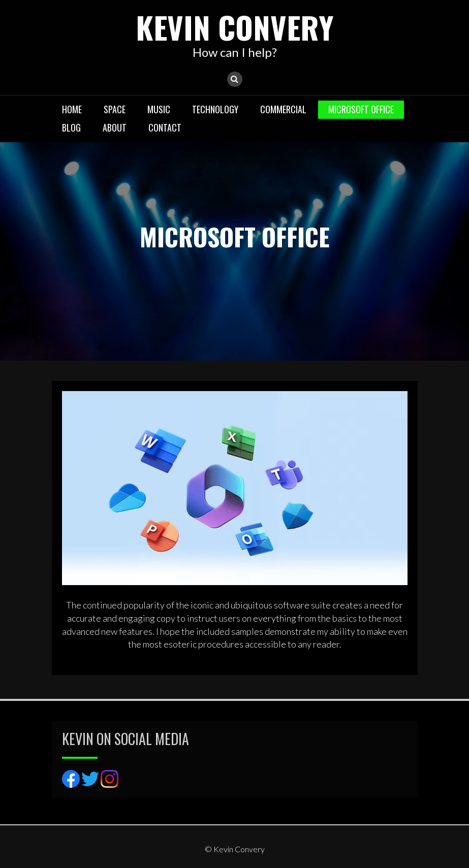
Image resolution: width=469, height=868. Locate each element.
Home (72, 109)
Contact (165, 127)
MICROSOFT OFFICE (361, 109)
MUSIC (159, 109)
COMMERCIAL (283, 109)
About (115, 127)
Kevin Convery (235, 27)
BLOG (71, 127)
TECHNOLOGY (215, 109)
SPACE (115, 109)
